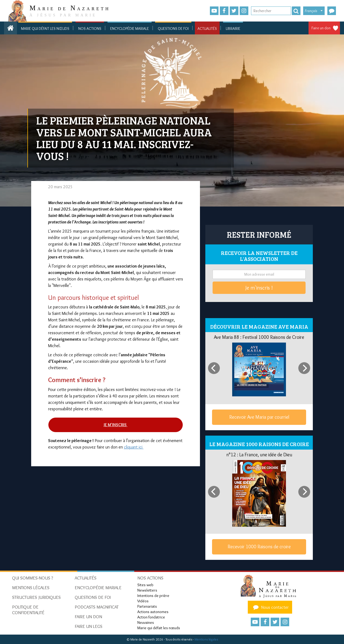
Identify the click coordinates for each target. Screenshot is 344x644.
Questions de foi (173, 29)
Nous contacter (270, 607)
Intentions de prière (153, 596)
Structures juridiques (36, 597)
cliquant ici (134, 447)
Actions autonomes (153, 612)
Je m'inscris (116, 425)
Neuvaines (146, 622)
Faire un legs (89, 626)
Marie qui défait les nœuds (45, 29)
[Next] (304, 368)
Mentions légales (206, 639)
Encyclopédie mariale (130, 29)
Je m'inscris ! (259, 288)
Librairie (233, 29)
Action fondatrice (151, 617)
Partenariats (147, 606)
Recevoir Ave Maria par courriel (259, 417)
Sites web (145, 585)
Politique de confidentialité (28, 610)
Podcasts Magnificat (97, 607)
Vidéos (143, 601)
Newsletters (147, 590)
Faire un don (321, 28)
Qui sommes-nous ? (33, 578)
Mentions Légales (31, 588)
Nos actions (90, 29)
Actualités (207, 29)
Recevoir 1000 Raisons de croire (259, 547)
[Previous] (214, 368)
